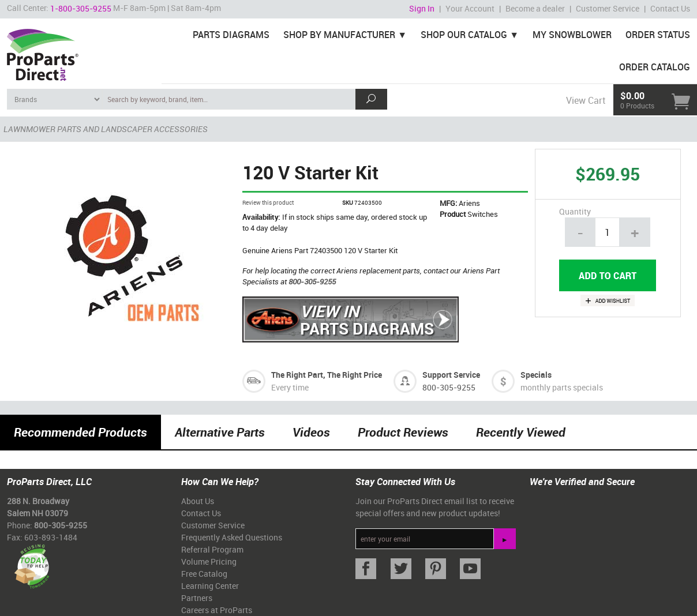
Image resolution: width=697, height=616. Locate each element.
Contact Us (670, 8)
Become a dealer (535, 8)
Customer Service (608, 8)
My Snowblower (572, 35)
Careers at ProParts (217, 610)
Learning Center (210, 586)
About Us (198, 501)
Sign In (422, 8)
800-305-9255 (312, 281)
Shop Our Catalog (464, 35)
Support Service (451, 375)
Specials (536, 375)
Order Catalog (655, 67)
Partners (197, 598)
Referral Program (212, 549)
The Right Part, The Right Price (327, 375)
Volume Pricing (209, 561)
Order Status (658, 35)
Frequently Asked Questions (232, 537)
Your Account (470, 8)
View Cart (586, 100)
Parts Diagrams (231, 35)
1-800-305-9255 (81, 8)
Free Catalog (204, 574)
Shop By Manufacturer (339, 35)
